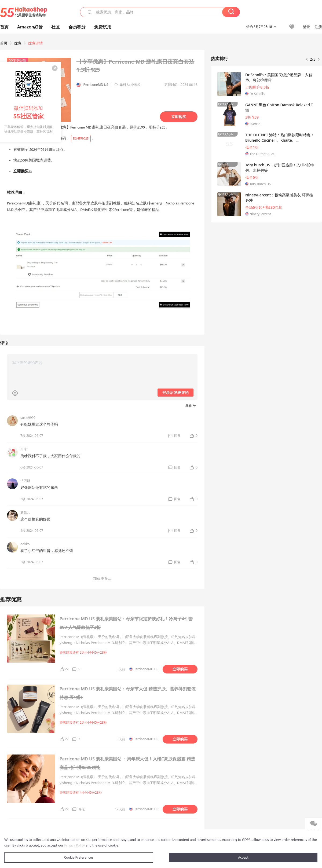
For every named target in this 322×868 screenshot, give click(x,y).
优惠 (18, 43)
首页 (4, 43)
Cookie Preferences (79, 857)
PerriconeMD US (96, 85)
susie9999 (28, 418)
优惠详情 (35, 43)
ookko (25, 544)
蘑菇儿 (25, 512)
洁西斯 (25, 481)
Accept (243, 857)
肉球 (24, 449)
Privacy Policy (75, 845)
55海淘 (24, 12)
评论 (82, 809)
